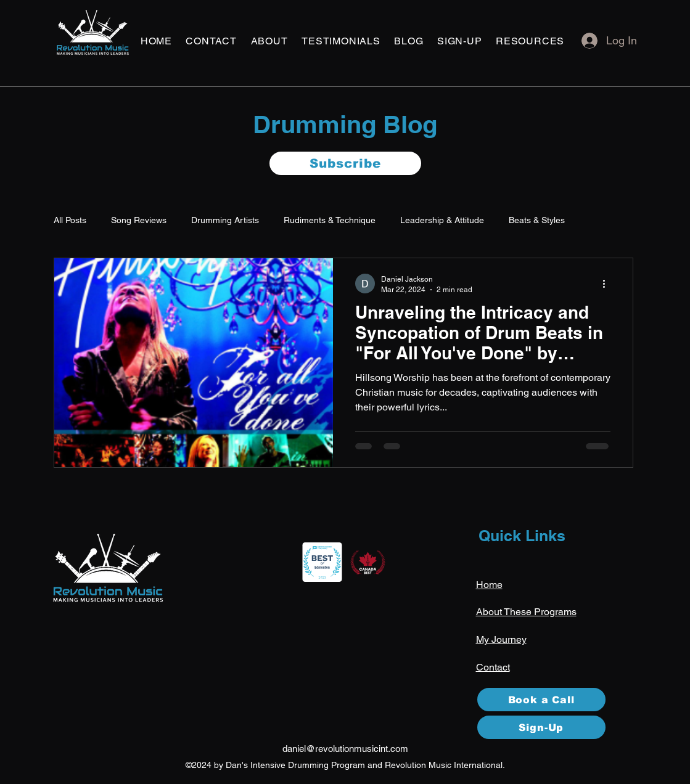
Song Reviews (139, 220)
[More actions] (609, 284)
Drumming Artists (225, 220)
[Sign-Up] (541, 727)
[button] (211, 41)
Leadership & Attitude (442, 220)
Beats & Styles (537, 220)
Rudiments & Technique (330, 220)
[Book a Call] (541, 700)
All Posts (70, 220)
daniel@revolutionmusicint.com (345, 749)
